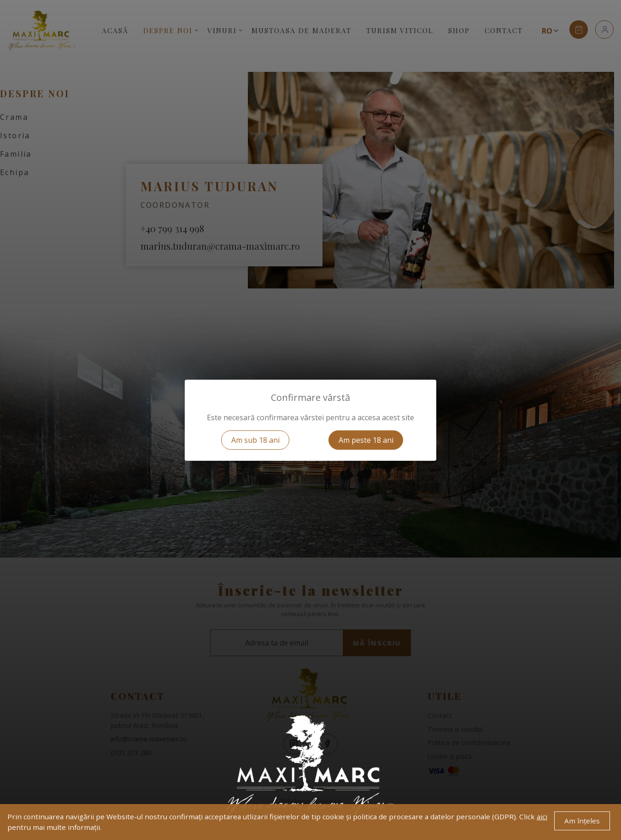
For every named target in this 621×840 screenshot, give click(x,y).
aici (542, 817)
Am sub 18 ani (255, 440)
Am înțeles (582, 821)
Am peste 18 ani (366, 440)
